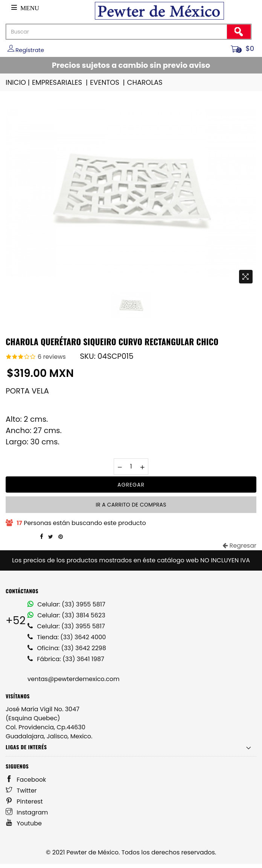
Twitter (21, 791)
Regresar (239, 546)
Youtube (24, 823)
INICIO (18, 82)
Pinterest (24, 801)
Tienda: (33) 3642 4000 (67, 637)
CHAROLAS (145, 82)
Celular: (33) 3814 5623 (66, 615)
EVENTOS (108, 82)
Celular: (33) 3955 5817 (66, 604)
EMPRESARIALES (60, 82)
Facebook (26, 780)
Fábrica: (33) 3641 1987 (66, 659)
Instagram (27, 812)
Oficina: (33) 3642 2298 (67, 648)
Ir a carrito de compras (131, 505)
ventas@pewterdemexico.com (73, 679)
